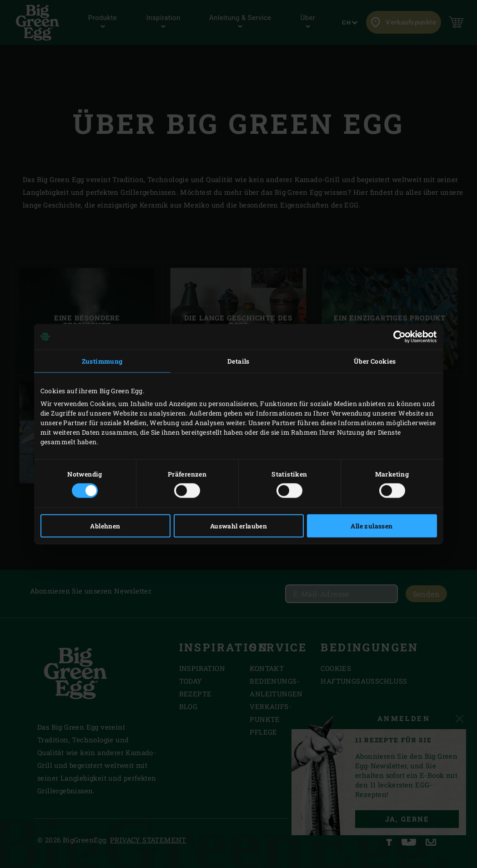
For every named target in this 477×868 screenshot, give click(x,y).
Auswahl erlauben (238, 526)
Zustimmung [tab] (102, 361)
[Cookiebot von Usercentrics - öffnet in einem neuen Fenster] (397, 336)
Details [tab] (238, 361)
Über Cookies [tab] (375, 361)
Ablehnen (105, 526)
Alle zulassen (372, 526)
